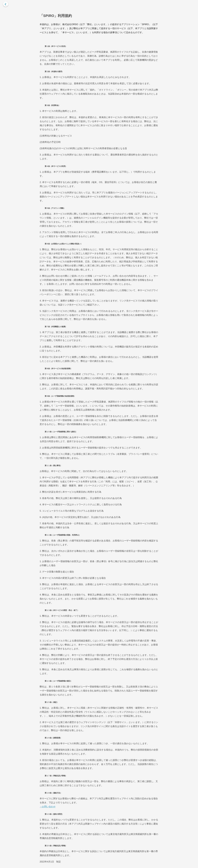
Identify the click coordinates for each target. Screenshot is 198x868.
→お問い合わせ (48, 807)
